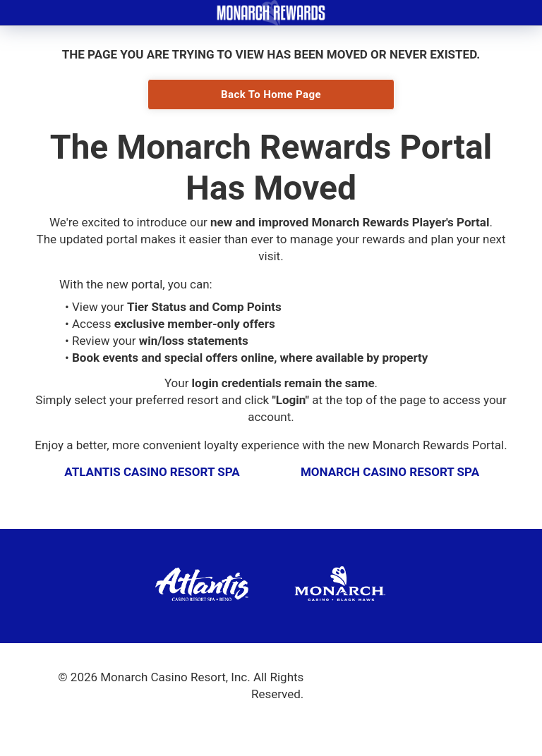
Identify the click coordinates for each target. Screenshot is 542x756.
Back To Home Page (271, 94)
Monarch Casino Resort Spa (390, 472)
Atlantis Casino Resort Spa (152, 472)
